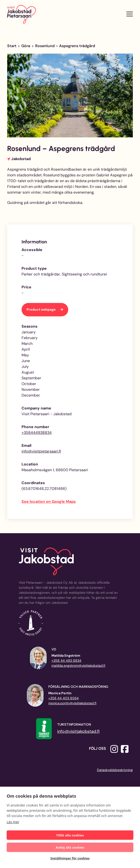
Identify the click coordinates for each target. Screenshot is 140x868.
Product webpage (41, 309)
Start (12, 46)
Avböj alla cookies (70, 847)
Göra (26, 46)
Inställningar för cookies (70, 858)
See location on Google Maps (49, 501)
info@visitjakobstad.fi (78, 731)
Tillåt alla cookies (70, 835)
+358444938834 (37, 433)
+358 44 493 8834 (66, 661)
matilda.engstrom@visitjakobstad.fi (78, 666)
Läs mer (13, 822)
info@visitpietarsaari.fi (41, 451)
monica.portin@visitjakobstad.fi (72, 703)
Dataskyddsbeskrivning (115, 770)
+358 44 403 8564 (64, 698)
